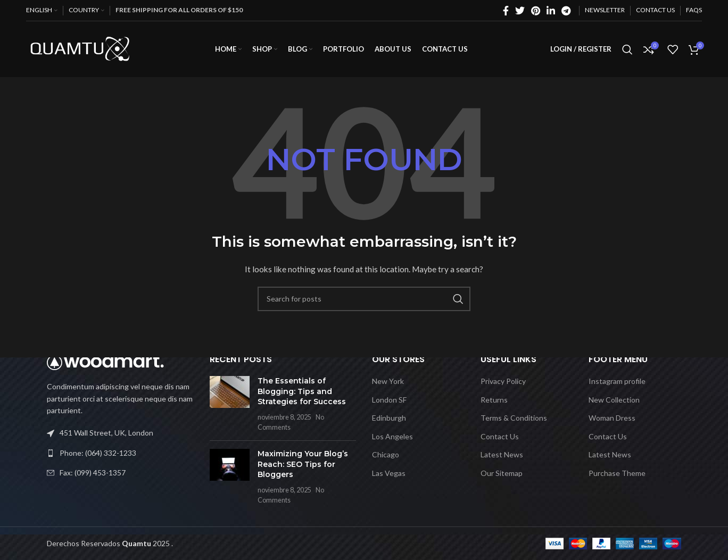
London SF (389, 400)
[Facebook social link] (506, 11)
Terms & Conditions (514, 418)
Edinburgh (389, 418)
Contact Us (500, 436)
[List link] (120, 453)
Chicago (386, 454)
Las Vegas (389, 473)
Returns (494, 400)
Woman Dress (612, 418)
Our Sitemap (502, 473)
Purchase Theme (617, 473)
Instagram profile (617, 381)
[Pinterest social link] (536, 11)
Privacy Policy (503, 381)
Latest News (502, 454)
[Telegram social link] (566, 11)
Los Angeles (392, 436)
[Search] (627, 49)
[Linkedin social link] (551, 11)
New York (388, 381)
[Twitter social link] (520, 11)
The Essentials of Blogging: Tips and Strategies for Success (302, 391)
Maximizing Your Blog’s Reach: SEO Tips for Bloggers (303, 464)
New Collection (614, 400)
